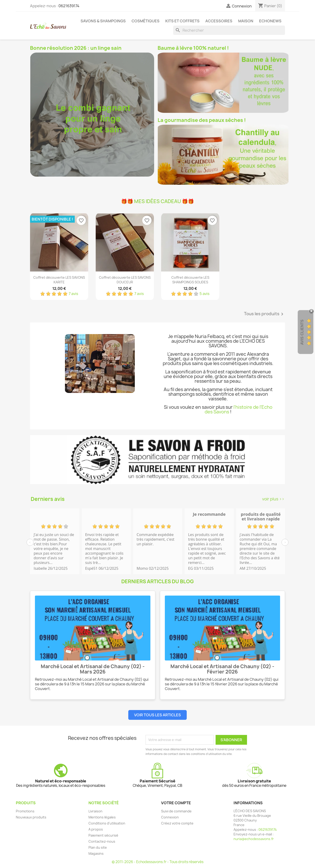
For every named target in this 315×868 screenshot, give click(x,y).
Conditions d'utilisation (107, 823)
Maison (246, 21)
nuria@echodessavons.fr (254, 839)
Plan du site (98, 847)
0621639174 (69, 6)
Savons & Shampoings (103, 21)
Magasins (96, 853)
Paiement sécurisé (103, 835)
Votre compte (176, 803)
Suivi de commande (176, 811)
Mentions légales (102, 817)
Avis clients (302, 332)
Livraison (95, 811)
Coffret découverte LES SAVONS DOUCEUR (125, 280)
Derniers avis (48, 499)
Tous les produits (264, 314)
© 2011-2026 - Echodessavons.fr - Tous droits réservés (158, 862)
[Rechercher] (229, 30)
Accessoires (219, 21)
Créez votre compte (177, 823)
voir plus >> (273, 499)
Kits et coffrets (182, 21)
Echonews (270, 21)
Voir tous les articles (157, 715)
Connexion (170, 817)
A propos (96, 829)
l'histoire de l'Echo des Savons (239, 409)
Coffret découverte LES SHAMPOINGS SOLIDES (190, 280)
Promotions (25, 811)
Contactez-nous (102, 841)
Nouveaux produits (31, 817)
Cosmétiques (146, 21)
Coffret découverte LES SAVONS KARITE (59, 280)
